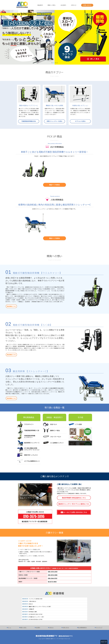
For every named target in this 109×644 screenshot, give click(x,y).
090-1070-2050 (53, 572)
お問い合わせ (87, 5)
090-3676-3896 (53, 575)
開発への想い (52, 5)
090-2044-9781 (53, 578)
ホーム (9, 628)
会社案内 (63, 5)
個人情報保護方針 (82, 628)
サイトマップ (99, 628)
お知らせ (74, 5)
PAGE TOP (104, 642)
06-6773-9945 (52, 582)
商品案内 (40, 5)
